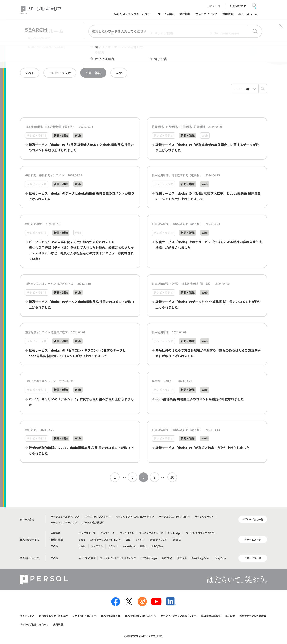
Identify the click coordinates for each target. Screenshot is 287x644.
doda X (177, 539)
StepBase (221, 558)
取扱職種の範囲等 (211, 616)
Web (119, 73)
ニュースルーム (40, 23)
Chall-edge (174, 533)
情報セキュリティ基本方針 (53, 616)
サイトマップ (27, 616)
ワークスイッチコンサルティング (118, 558)
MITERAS (167, 558)
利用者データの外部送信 (253, 616)
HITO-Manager (149, 558)
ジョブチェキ (108, 533)
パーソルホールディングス (65, 517)
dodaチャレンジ (159, 539)
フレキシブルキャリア (151, 533)
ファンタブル (127, 533)
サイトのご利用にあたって (34, 624)
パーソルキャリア (204, 517)
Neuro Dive (129, 546)
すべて (30, 73)
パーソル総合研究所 (93, 522)
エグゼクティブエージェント (105, 539)
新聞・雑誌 (93, 73)
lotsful (82, 546)
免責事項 (58, 624)
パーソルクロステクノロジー (174, 517)
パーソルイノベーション (64, 522)
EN (218, 6)
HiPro (143, 546)
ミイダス (140, 539)
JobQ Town (158, 546)
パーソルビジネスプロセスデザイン (135, 517)
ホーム (24, 23)
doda (82, 539)
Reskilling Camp (201, 558)
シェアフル (97, 546)
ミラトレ (113, 546)
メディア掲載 (59, 23)
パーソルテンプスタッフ (97, 517)
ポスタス (182, 558)
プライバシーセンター (84, 616)
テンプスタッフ (87, 533)
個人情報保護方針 (111, 616)
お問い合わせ (238, 6)
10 (172, 477)
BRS (128, 539)
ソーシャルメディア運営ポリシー (179, 616)
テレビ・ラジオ (60, 73)
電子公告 (230, 616)
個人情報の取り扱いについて (141, 616)
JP (210, 6)
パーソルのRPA (87, 558)
